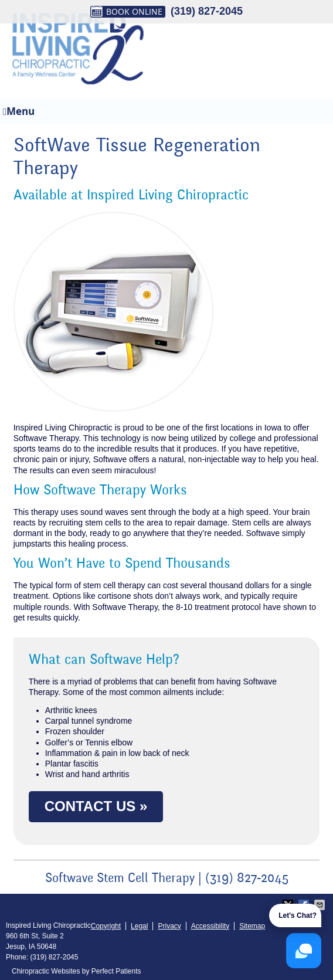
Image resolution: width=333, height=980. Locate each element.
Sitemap (252, 926)
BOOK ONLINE (126, 12)
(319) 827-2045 (207, 11)
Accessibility (210, 926)
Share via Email (321, 905)
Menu (19, 111)
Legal (139, 926)
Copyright (106, 926)
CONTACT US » (96, 806)
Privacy (169, 926)
